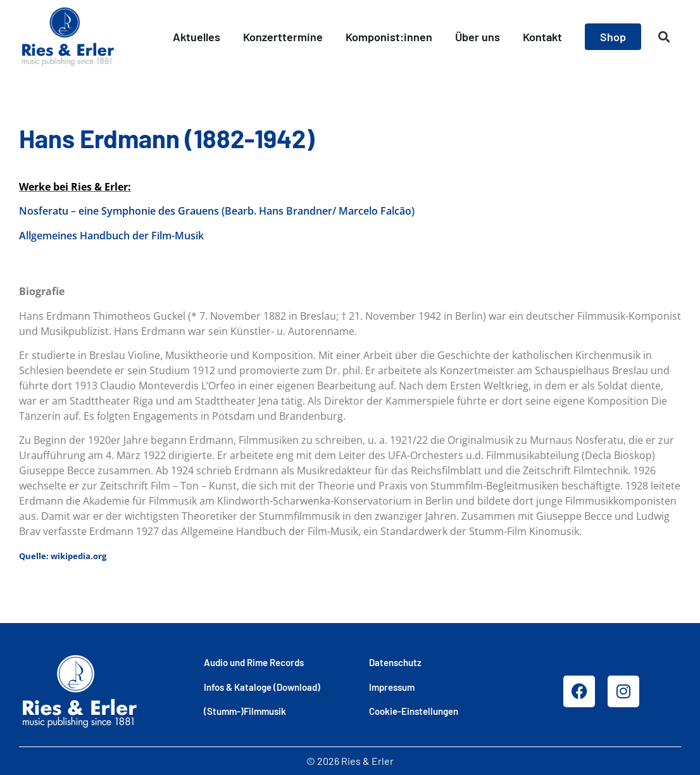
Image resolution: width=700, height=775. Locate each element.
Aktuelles (197, 37)
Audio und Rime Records (254, 662)
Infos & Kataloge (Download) (262, 687)
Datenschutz (395, 662)
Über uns (478, 37)
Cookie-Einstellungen (414, 711)
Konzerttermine (283, 37)
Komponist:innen (389, 37)
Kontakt (542, 37)
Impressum (392, 687)
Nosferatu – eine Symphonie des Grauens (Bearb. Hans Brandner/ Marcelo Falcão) (217, 211)
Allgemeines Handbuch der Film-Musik (111, 236)
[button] (664, 37)
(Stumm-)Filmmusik (245, 711)
